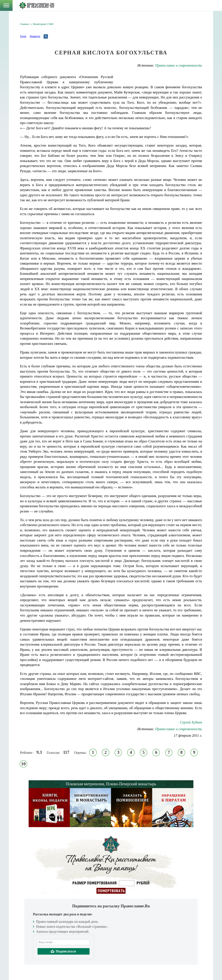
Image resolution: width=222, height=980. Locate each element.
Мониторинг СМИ (43, 24)
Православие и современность (179, 65)
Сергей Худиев (191, 722)
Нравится (35, 36)
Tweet (23, 36)
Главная (24, 24)
